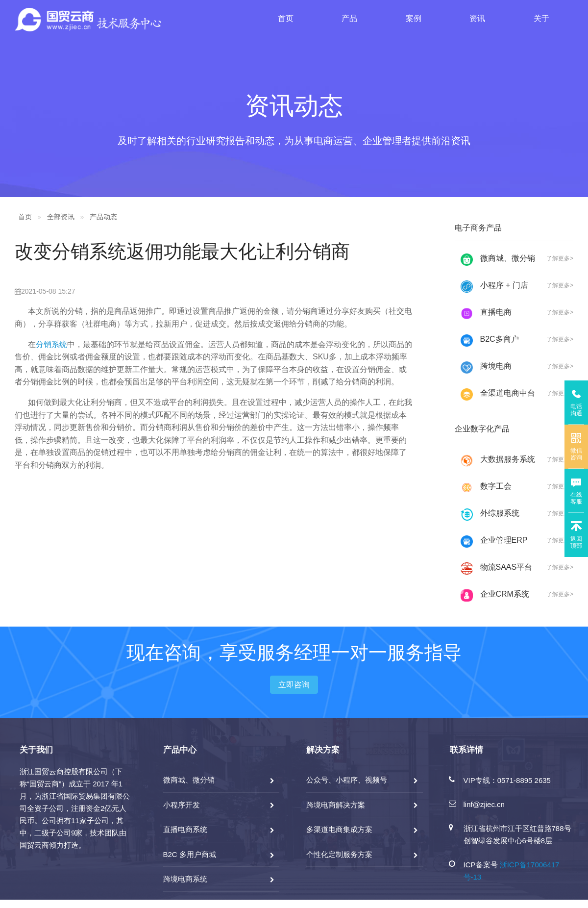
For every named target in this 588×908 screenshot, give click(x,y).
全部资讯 (61, 217)
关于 (541, 18)
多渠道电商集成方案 (339, 829)
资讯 (477, 18)
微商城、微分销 (189, 780)
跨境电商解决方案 (336, 805)
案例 (414, 18)
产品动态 (103, 217)
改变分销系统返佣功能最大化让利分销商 (182, 252)
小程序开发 (182, 805)
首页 (286, 18)
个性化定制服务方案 (339, 854)
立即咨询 (294, 685)
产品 (349, 18)
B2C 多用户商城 (190, 854)
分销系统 (51, 344)
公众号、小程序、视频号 (347, 780)
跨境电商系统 (185, 879)
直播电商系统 (185, 829)
